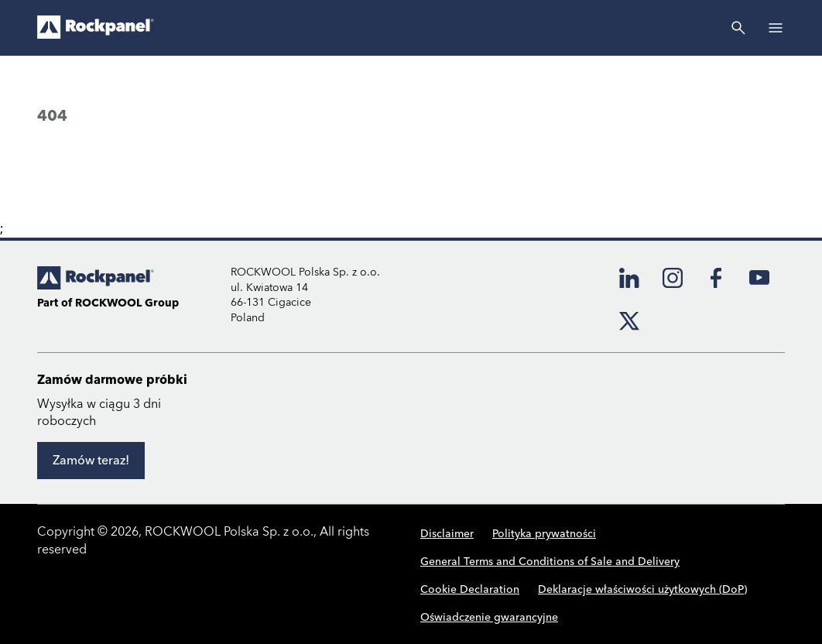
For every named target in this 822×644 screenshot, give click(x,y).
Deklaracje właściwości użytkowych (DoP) (642, 590)
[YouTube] (759, 278)
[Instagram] (673, 278)
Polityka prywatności (544, 534)
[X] (629, 321)
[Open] (776, 28)
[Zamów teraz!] (91, 461)
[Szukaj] (738, 28)
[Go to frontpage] (96, 28)
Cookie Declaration (470, 590)
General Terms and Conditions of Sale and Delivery (550, 562)
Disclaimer (447, 534)
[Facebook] (716, 278)
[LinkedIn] (629, 278)
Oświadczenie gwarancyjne (489, 618)
